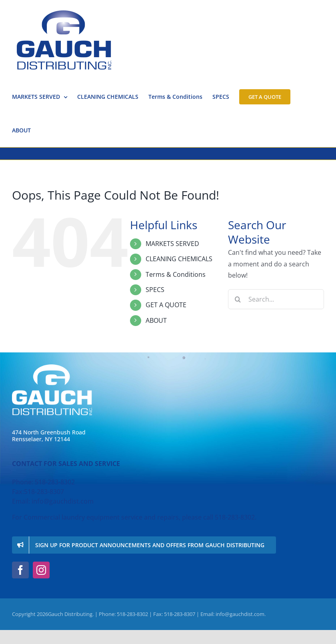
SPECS (155, 290)
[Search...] (276, 299)
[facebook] (20, 570)
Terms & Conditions (176, 274)
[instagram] (41, 570)
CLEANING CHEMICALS (179, 259)
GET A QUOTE (166, 305)
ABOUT (156, 320)
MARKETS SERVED (172, 244)
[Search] (238, 299)
